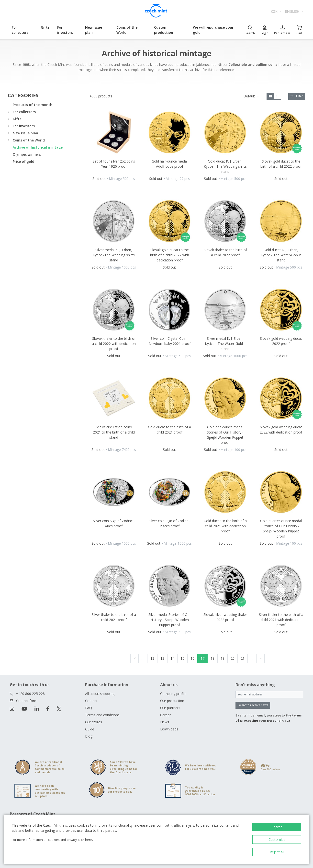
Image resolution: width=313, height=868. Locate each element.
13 (162, 658)
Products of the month (33, 105)
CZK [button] (275, 11)
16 (192, 658)
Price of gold (23, 161)
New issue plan (94, 30)
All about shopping (100, 694)
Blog (89, 736)
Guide (90, 729)
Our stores (94, 722)
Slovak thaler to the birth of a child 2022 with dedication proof (114, 344)
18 (212, 658)
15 (182, 658)
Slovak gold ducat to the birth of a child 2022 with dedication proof (170, 255)
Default (250, 96)
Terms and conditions (102, 715)
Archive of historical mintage (38, 147)
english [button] (293, 11)
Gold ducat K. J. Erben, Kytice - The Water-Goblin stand (281, 255)
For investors (65, 30)
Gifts (45, 27)
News (165, 722)
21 (243, 658)
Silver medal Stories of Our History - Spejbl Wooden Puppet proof (170, 620)
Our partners (170, 708)
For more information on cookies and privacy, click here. (52, 840)
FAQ (89, 708)
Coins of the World (127, 30)
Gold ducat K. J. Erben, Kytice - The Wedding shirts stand (225, 166)
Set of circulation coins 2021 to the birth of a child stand (114, 432)
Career (165, 715)
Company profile (173, 694)
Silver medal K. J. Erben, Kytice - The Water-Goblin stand (225, 344)
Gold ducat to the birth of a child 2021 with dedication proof (225, 526)
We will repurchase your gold (213, 30)
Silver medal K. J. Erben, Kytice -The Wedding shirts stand (114, 255)
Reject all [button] (277, 852)
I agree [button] (277, 827)
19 (223, 658)
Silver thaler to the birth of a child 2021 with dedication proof (281, 620)
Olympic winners (27, 154)
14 (172, 658)
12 (152, 658)
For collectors (20, 30)
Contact (91, 701)
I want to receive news (253, 705)
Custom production (164, 30)
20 (233, 658)
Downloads (169, 729)
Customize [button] (277, 839)
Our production (172, 701)
